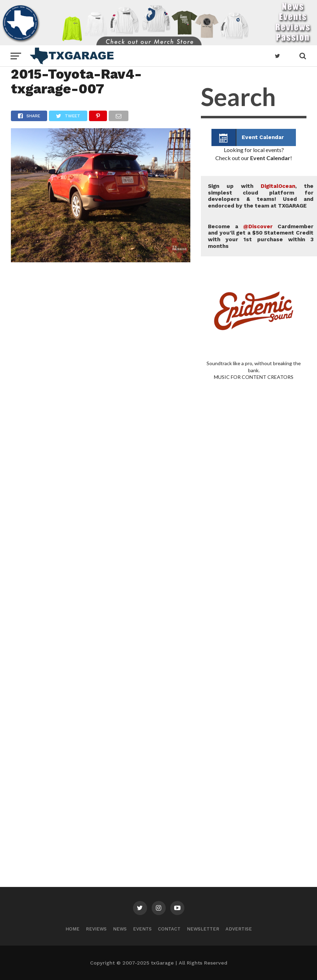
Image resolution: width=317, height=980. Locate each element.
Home (72, 929)
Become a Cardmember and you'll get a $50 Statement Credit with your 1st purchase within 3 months (261, 236)
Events (142, 929)
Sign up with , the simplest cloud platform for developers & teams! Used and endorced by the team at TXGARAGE (261, 196)
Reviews (96, 929)
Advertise (239, 929)
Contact (169, 929)
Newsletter (203, 929)
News (120, 929)
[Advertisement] (254, 576)
